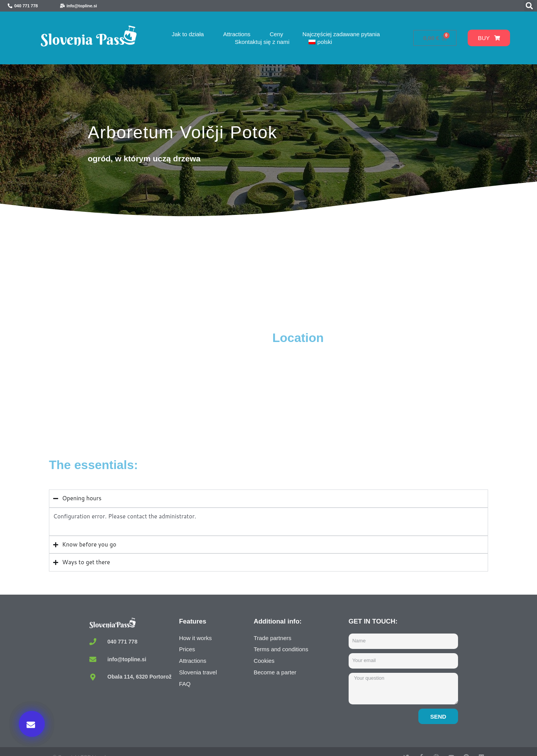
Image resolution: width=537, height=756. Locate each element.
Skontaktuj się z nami (262, 42)
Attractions (237, 34)
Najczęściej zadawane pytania (341, 34)
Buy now (399, 677)
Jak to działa (188, 34)
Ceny (276, 34)
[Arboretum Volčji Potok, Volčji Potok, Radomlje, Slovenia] (159, 388)
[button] (529, 6)
